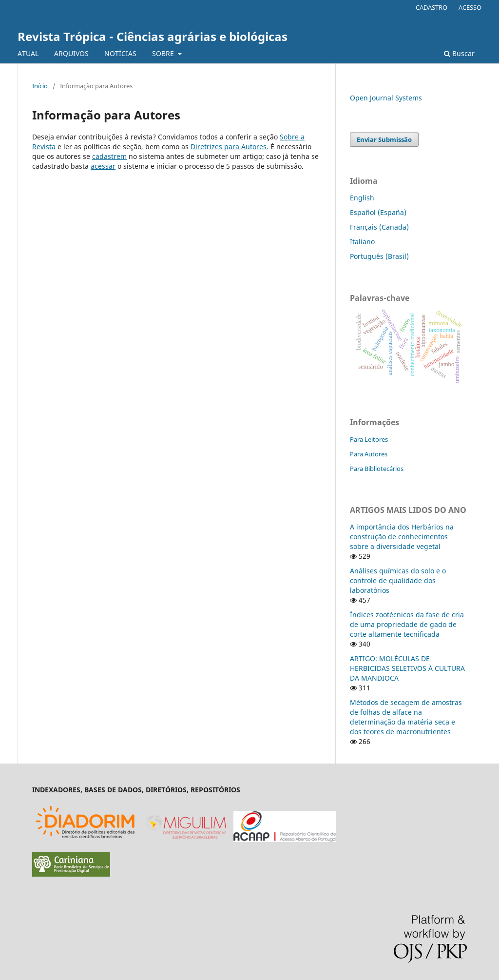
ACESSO (470, 7)
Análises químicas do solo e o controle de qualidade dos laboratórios (398, 580)
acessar (103, 166)
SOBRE (164, 53)
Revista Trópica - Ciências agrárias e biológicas (153, 36)
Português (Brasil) (379, 256)
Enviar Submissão (384, 139)
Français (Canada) (379, 227)
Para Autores (369, 454)
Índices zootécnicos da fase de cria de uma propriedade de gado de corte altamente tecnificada (407, 624)
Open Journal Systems (386, 98)
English (362, 198)
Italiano (362, 242)
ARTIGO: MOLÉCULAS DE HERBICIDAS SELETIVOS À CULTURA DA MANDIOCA (407, 668)
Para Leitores (369, 439)
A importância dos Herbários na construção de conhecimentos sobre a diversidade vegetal (402, 537)
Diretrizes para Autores (229, 147)
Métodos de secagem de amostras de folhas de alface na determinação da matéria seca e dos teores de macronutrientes (406, 717)
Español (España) (378, 212)
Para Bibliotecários (377, 469)
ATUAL (28, 53)
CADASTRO (432, 7)
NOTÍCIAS (120, 53)
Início (40, 86)
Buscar (459, 53)
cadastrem (109, 156)
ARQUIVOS (71, 53)
